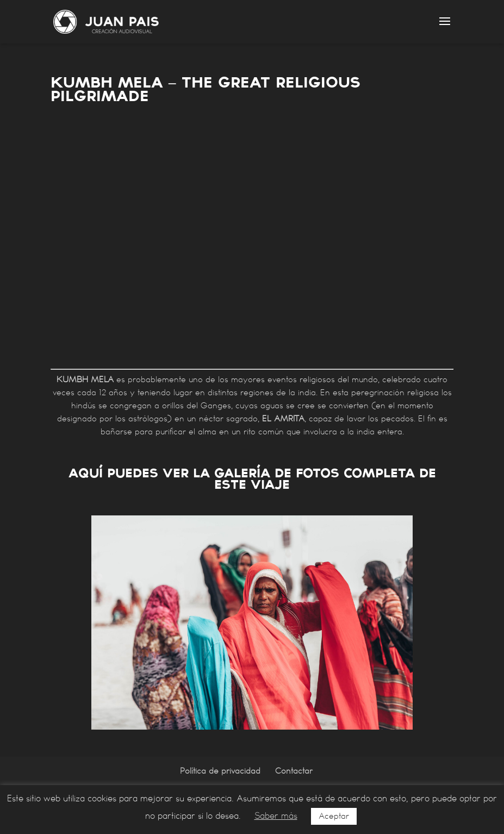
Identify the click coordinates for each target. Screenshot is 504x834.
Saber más (276, 816)
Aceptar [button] (334, 816)
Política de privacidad (220, 771)
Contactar (294, 771)
